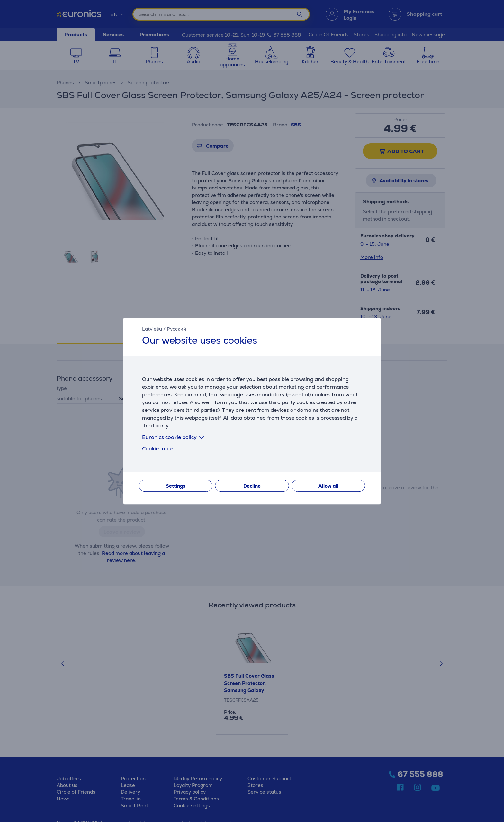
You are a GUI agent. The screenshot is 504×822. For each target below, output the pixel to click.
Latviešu (152, 329)
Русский (176, 329)
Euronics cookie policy (174, 437)
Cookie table (157, 449)
